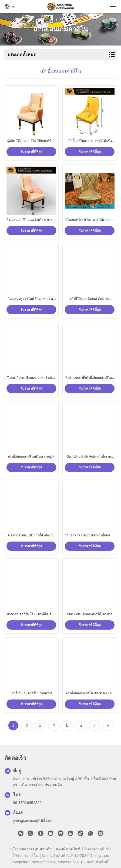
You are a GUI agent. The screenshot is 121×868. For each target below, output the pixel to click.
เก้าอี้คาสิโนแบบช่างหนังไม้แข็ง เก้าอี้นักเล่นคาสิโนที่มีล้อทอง (90, 141)
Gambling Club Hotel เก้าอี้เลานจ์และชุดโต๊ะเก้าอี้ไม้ (90, 457)
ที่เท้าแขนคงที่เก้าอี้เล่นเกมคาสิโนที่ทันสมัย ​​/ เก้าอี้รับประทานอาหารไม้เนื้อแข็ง (90, 378)
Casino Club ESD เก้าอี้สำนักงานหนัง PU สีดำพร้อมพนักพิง (31, 536)
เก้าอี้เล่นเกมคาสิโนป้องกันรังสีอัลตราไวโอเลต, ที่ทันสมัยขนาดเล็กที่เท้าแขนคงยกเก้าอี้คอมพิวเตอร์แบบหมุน (31, 694)
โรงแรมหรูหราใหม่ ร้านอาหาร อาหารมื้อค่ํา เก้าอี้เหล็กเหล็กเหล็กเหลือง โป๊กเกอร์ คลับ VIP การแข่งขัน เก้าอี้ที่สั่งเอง (31, 299)
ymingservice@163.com (33, 821)
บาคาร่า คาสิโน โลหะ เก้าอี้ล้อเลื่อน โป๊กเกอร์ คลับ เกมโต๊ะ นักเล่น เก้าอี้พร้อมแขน (31, 614)
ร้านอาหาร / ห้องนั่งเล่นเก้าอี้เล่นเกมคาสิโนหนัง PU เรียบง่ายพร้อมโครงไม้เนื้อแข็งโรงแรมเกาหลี (90, 536)
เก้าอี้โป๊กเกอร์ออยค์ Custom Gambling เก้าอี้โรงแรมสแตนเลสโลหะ (90, 299)
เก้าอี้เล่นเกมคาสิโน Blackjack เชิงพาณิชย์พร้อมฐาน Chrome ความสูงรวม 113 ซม (90, 694)
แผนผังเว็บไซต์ (68, 849)
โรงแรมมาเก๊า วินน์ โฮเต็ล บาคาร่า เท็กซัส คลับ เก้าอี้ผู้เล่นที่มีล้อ (31, 220)
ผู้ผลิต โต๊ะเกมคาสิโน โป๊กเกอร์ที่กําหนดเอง (31, 141)
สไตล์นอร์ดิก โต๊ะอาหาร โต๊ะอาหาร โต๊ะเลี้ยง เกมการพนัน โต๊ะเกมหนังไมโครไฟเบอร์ (90, 220)
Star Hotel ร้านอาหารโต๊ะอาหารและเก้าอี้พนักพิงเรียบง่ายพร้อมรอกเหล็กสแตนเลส (90, 614)
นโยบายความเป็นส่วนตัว (31, 849)
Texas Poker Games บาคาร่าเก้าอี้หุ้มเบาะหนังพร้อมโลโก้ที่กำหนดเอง (31, 378)
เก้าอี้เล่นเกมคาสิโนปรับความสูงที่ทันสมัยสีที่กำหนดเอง (31, 457)
